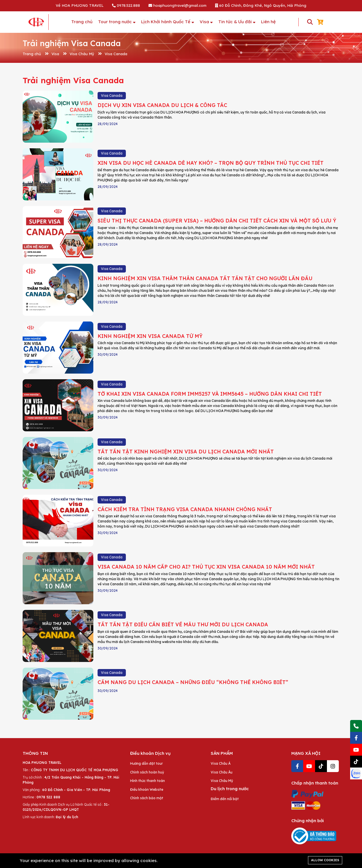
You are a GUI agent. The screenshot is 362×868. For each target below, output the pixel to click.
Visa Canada (116, 54)
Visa (55, 54)
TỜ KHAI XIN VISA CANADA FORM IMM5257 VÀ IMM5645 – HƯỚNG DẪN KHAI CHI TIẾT (210, 394)
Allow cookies (325, 860)
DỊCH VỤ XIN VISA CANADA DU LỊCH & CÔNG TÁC (162, 105)
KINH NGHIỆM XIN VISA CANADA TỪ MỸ (150, 336)
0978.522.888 (126, 5)
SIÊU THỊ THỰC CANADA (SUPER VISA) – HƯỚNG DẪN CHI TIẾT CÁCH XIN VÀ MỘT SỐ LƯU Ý (217, 221)
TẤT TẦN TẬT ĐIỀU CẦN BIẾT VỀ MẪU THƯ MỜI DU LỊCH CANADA (183, 624)
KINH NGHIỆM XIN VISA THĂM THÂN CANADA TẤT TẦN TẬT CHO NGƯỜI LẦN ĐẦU (205, 278)
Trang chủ (32, 54)
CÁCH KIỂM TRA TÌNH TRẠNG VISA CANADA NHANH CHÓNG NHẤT (185, 509)
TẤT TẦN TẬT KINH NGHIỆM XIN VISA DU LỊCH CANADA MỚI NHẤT (186, 452)
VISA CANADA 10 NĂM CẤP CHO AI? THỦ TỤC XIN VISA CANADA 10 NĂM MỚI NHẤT (206, 567)
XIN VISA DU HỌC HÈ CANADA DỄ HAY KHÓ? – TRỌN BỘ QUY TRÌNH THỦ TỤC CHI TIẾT (211, 163)
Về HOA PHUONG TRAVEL (80, 5)
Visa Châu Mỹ (82, 54)
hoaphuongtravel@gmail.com (177, 5)
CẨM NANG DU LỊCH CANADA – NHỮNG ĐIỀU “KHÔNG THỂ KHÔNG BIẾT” (193, 682)
